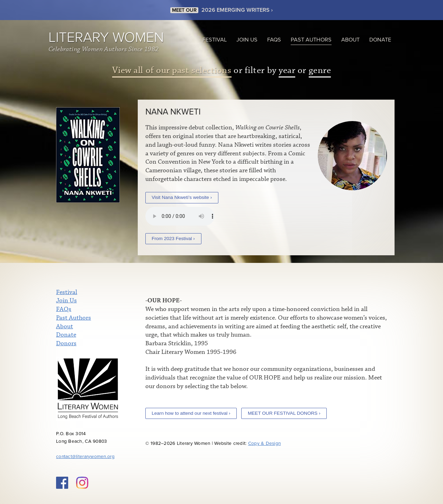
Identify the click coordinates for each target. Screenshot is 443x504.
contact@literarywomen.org (85, 457)
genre (320, 70)
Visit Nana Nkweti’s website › (182, 197)
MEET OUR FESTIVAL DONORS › (284, 413)
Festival (215, 40)
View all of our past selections (172, 70)
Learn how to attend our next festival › (191, 413)
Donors (66, 343)
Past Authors (311, 40)
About (350, 40)
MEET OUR (184, 10)
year (287, 70)
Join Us (247, 40)
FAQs (274, 40)
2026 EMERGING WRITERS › (237, 10)
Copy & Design (265, 443)
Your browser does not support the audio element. (180, 216)
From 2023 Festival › (173, 239)
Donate (380, 40)
